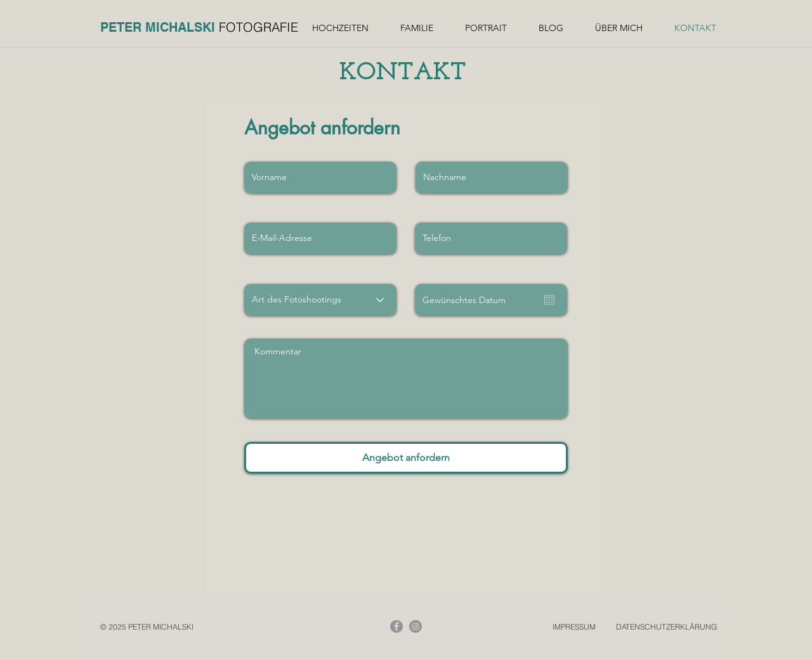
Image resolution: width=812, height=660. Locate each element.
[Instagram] (416, 626)
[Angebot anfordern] (406, 458)
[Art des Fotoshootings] (320, 300)
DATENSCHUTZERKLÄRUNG (666, 627)
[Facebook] (396, 626)
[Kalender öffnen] (549, 300)
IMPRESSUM (574, 627)
